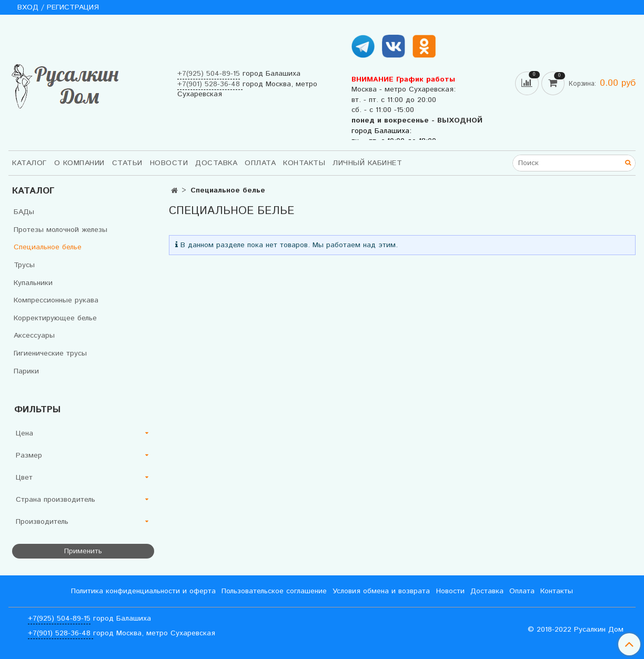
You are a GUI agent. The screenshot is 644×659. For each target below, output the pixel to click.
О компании (79, 163)
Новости (169, 163)
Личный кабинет (367, 163)
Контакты (304, 163)
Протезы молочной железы (61, 230)
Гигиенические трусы (50, 353)
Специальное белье (48, 247)
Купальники (33, 283)
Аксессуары (34, 336)
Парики (26, 371)
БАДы (24, 212)
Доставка (216, 163)
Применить (83, 551)
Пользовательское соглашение (274, 591)
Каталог (29, 163)
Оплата (260, 163)
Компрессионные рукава (56, 300)
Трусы (24, 265)
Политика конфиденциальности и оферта (143, 591)
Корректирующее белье (55, 318)
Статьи (127, 163)
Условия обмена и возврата (381, 591)
